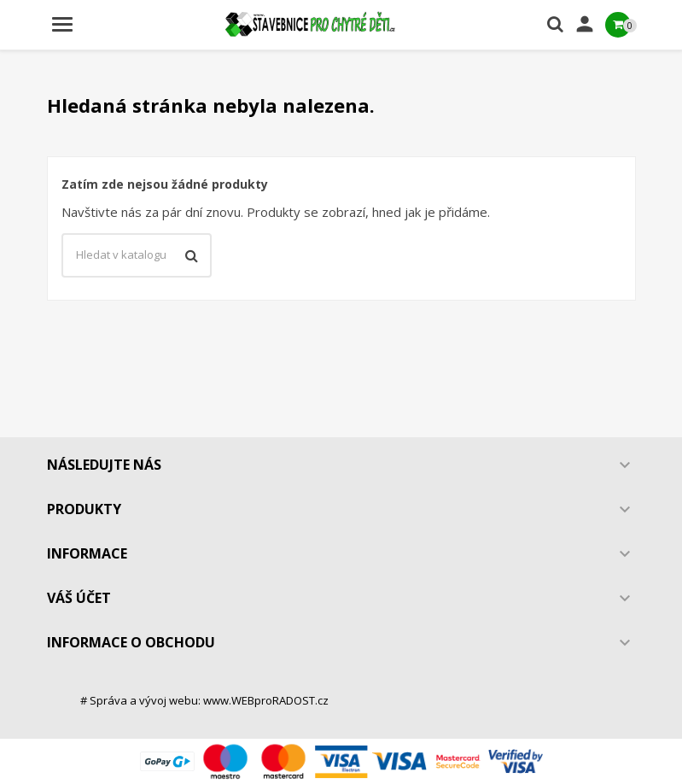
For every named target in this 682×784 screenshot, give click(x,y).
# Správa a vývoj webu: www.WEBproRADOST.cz (204, 700)
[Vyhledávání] (137, 255)
